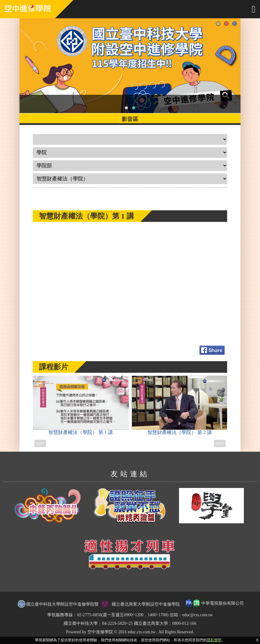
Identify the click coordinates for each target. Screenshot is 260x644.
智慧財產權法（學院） (81, 405)
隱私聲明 (214, 640)
